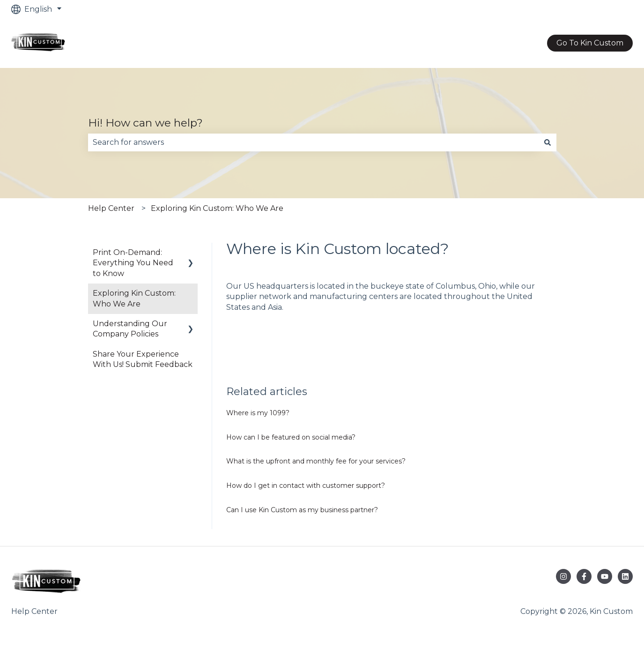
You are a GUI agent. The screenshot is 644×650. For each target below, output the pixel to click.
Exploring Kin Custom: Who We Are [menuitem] (134, 298)
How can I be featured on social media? (291, 437)
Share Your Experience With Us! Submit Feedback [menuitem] (143, 359)
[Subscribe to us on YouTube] (605, 576)
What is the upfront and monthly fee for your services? (316, 461)
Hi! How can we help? (145, 123)
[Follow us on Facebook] (584, 576)
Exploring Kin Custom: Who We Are (217, 208)
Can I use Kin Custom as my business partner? (302, 510)
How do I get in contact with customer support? (306, 486)
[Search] (548, 142)
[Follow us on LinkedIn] (625, 576)
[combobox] (313, 142)
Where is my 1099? (258, 413)
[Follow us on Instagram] (563, 576)
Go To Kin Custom (590, 43)
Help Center (111, 208)
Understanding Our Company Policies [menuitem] (130, 329)
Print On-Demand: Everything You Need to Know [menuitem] (133, 263)
